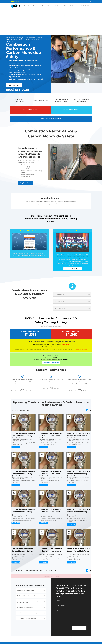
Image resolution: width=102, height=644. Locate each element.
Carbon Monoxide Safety (68, 627)
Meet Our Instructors (16, 632)
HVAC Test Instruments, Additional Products (33, 630)
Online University (58, 6)
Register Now (25, 157)
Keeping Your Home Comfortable (67, 634)
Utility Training (74, 6)
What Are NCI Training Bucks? (51, 336)
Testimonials (15, 634)
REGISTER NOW (14, 59)
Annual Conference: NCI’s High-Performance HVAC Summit (34, 634)
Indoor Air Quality (66, 631)
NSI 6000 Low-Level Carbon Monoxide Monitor (51, 633)
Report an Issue (15, 1)
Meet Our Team (15, 630)
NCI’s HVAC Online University (34, 628)
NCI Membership (49, 624)
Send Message (79, 602)
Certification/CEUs (85, 6)
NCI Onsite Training (32, 626)
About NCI (14, 628)
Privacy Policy (65, 643)
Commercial (36, 6)
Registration (16, 421)
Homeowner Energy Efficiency (69, 629)
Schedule (66, 6)
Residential (27, 6)
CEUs (36, 639)
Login (90, 1)
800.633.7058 (86, 626)
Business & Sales (46, 6)
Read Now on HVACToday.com (73, 243)
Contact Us (82, 628)
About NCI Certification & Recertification (34, 638)
